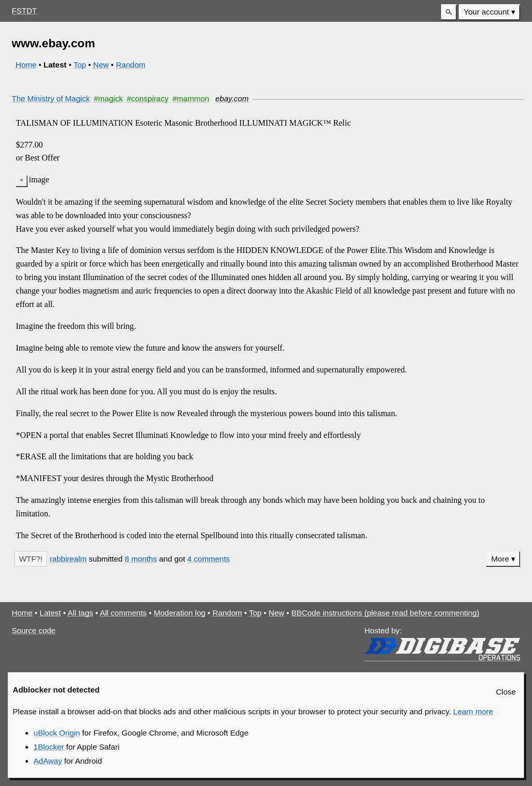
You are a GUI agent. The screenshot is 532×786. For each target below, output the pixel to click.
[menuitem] (489, 12)
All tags (80, 613)
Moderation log (179, 613)
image (39, 179)
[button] (449, 12)
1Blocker (49, 747)
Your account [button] (487, 12)
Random (131, 65)
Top (79, 65)
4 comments (209, 559)
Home (26, 65)
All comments (123, 613)
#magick (108, 98)
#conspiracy (148, 98)
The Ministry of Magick (51, 98)
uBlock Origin (57, 733)
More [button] (500, 559)
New (101, 65)
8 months (141, 559)
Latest (50, 613)
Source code (34, 630)
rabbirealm (68, 559)
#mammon (191, 98)
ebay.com (232, 98)
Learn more (473, 711)
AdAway (48, 761)
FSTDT (24, 11)
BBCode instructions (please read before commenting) (385, 613)
